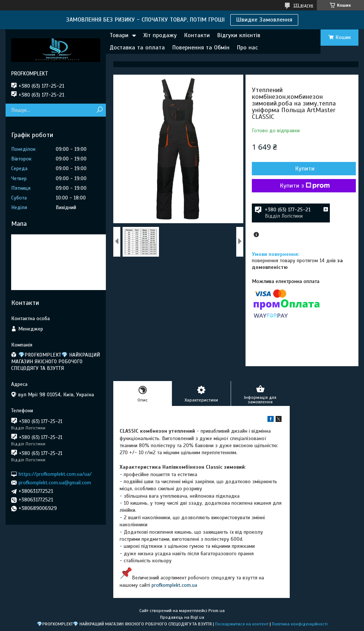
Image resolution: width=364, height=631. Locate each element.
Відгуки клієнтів (239, 35)
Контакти (197, 35)
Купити (305, 169)
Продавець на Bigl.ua (182, 617)
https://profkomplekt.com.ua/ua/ (55, 474)
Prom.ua (217, 611)
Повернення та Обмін (201, 48)
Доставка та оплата (137, 48)
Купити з (305, 186)
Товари (119, 35)
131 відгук (303, 5)
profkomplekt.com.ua (174, 585)
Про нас (247, 48)
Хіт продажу (160, 35)
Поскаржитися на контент (242, 624)
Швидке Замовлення (264, 20)
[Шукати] (99, 110)
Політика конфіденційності (300, 624)
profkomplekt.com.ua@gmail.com (55, 483)
